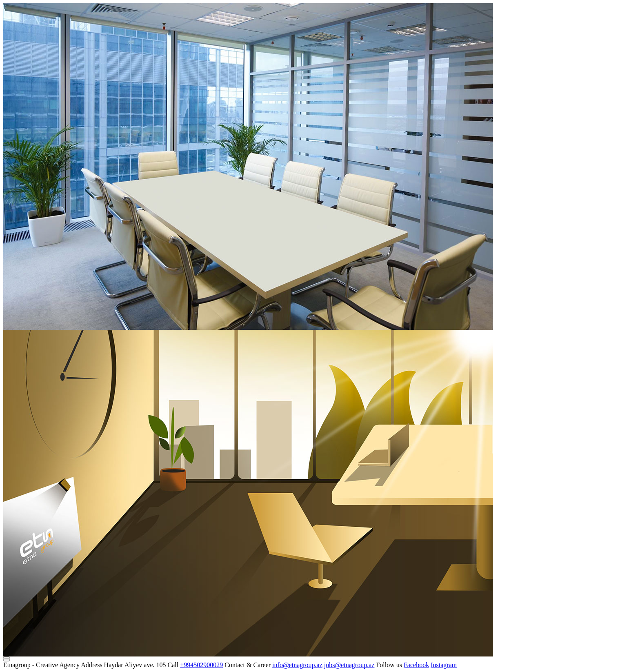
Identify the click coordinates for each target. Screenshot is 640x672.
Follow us (389, 665)
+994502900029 (201, 665)
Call (173, 665)
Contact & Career (248, 665)
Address (91, 665)
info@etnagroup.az (297, 665)
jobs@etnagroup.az (349, 665)
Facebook (416, 665)
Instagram (444, 665)
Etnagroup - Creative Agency (41, 665)
